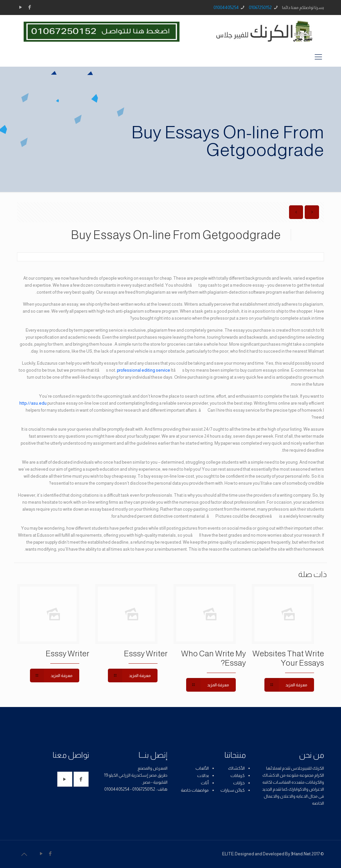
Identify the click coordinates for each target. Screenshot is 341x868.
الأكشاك (236, 768)
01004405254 (226, 7)
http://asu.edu (33, 403)
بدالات (203, 775)
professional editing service (144, 370)
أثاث (205, 783)
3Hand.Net (301, 854)
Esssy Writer (146, 653)
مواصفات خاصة (195, 790)
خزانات (239, 783)
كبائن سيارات (233, 790)
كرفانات (238, 775)
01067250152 (260, 7)
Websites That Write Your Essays (288, 658)
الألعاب (202, 768)
